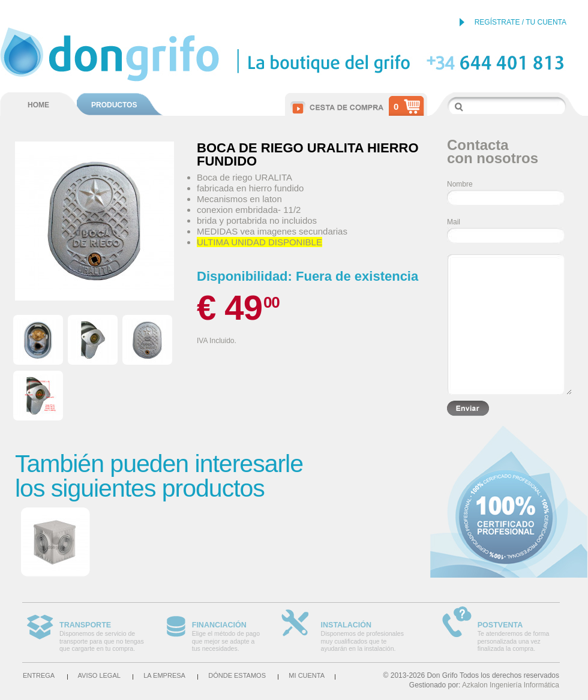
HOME (38, 105)
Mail (454, 222)
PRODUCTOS (114, 105)
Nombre (460, 184)
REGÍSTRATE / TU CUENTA (520, 22)
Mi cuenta (307, 675)
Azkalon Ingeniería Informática (511, 685)
